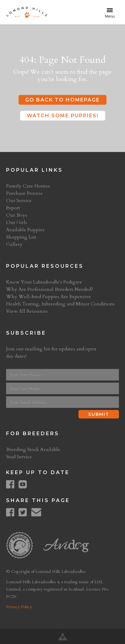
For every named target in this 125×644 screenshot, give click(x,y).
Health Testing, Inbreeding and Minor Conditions (60, 304)
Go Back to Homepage (62, 100)
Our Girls (17, 222)
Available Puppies (25, 230)
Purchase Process (24, 193)
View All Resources (27, 311)
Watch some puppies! (63, 116)
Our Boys (17, 215)
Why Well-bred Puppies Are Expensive (49, 297)
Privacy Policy (19, 607)
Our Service (19, 201)
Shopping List (21, 237)
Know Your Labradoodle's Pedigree (44, 282)
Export (13, 208)
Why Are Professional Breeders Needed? (50, 289)
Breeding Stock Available (33, 449)
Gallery (14, 244)
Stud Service (19, 457)
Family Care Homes (28, 186)
